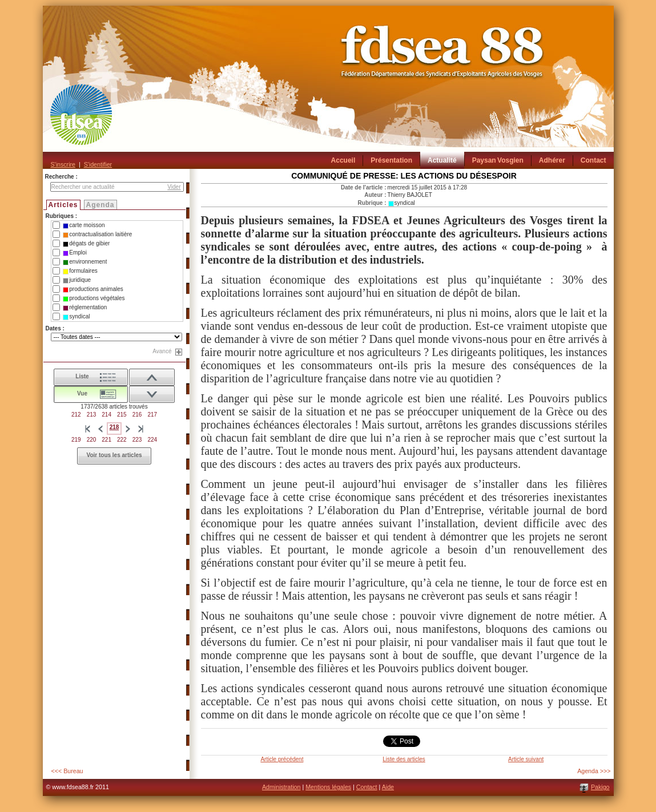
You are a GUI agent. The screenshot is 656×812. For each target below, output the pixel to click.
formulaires (80, 271)
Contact (367, 787)
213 (92, 415)
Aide (388, 787)
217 (152, 415)
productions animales (93, 289)
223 (137, 440)
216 (137, 415)
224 (152, 440)
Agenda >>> (594, 771)
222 (122, 440)
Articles (63, 205)
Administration (281, 787)
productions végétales (94, 298)
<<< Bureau (67, 771)
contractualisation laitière (97, 235)
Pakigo (600, 787)
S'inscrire (63, 164)
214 (106, 415)
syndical (76, 317)
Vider (174, 187)
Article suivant (526, 759)
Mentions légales (328, 787)
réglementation (85, 308)
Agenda (100, 205)
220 (92, 440)
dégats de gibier (86, 244)
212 (76, 415)
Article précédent (282, 759)
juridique (77, 280)
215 (122, 415)
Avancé (162, 351)
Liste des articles (404, 759)
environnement (85, 262)
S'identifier (98, 164)
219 (76, 440)
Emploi (75, 253)
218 (114, 427)
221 (106, 440)
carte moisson (84, 225)
